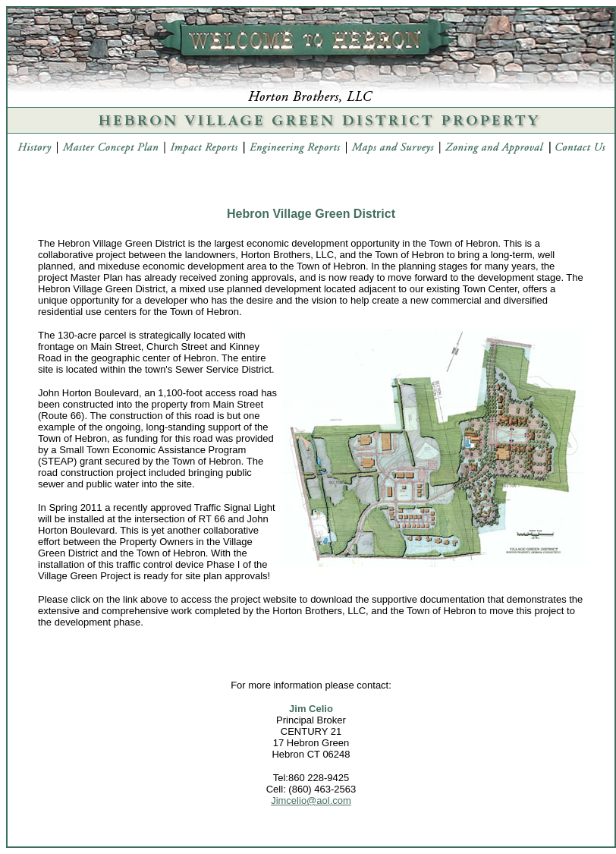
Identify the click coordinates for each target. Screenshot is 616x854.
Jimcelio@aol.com (311, 800)
